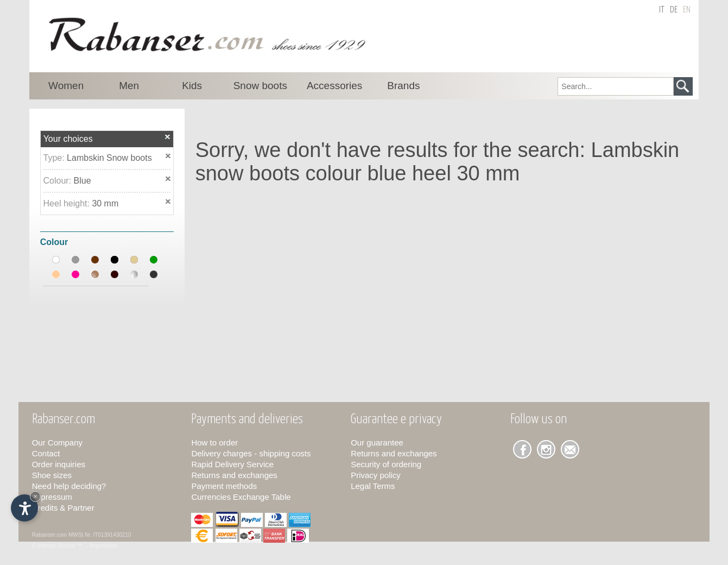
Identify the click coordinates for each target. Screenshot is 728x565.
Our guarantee (377, 442)
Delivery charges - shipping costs (251, 453)
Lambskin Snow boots (109, 158)
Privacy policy (376, 475)
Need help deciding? (69, 486)
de (674, 10)
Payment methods (224, 486)
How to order (214, 442)
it (662, 10)
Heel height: (68, 203)
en (687, 10)
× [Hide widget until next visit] (35, 496)
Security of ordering (386, 464)
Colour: (59, 181)
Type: (55, 158)
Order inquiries (59, 464)
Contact (46, 453)
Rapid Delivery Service (232, 464)
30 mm (105, 203)
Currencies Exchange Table (241, 497)
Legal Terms (373, 486)
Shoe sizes (52, 475)
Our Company (57, 442)
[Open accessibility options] (24, 508)
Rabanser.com (49, 535)
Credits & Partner (63, 508)
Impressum (52, 497)
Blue (83, 181)
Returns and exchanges (234, 475)
